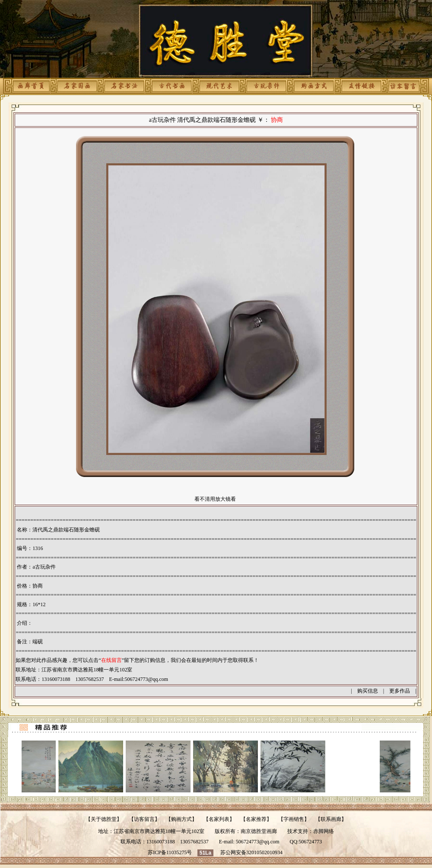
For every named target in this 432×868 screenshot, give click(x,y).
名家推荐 (256, 819)
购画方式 (181, 819)
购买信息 (368, 691)
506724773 (310, 842)
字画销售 (294, 819)
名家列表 (219, 819)
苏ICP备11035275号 (170, 852)
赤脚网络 (324, 831)
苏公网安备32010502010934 (251, 852)
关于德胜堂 (104, 819)
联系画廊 (331, 819)
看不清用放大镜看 (215, 499)
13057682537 (194, 842)
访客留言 (144, 819)
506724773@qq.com (146, 679)
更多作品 (400, 691)
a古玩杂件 (44, 567)
